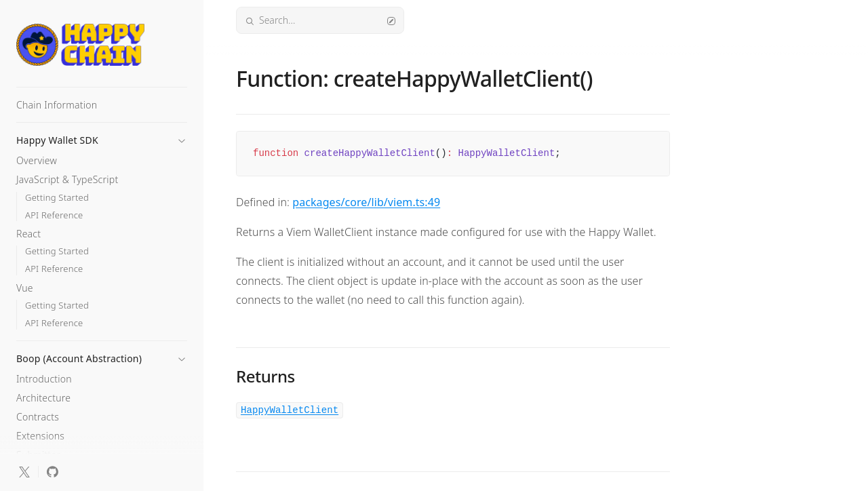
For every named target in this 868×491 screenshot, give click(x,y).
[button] (102, 136)
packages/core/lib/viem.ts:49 (366, 202)
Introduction (44, 379)
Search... (320, 20)
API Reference (54, 215)
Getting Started (57, 198)
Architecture (43, 398)
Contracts (38, 417)
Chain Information (57, 105)
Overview (37, 160)
